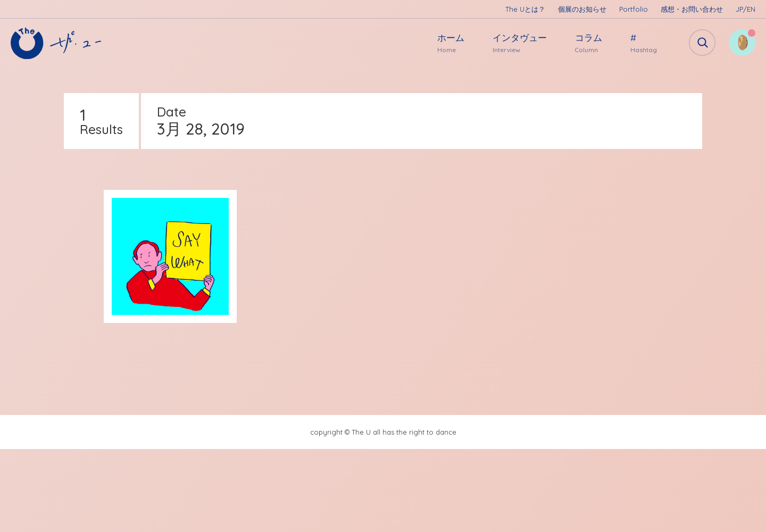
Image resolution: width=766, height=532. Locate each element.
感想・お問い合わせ (692, 9)
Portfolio (634, 9)
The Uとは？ (525, 9)
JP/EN (746, 9)
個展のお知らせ (582, 9)
